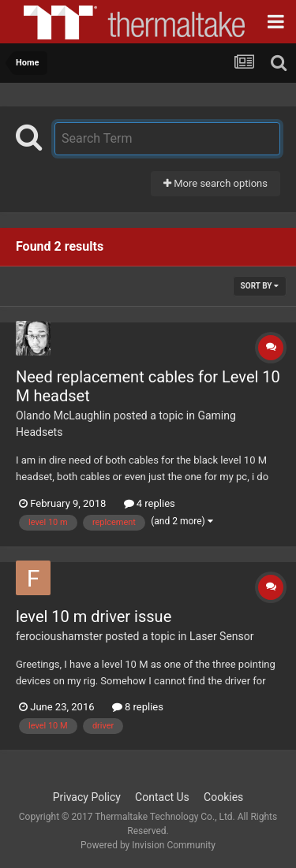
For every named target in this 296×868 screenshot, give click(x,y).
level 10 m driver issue (94, 617)
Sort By (260, 286)
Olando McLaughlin (63, 415)
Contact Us (162, 797)
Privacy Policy (87, 797)
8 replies (138, 707)
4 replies (150, 503)
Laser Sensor (221, 636)
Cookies (223, 797)
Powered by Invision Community (148, 845)
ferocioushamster (59, 636)
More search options (215, 183)
